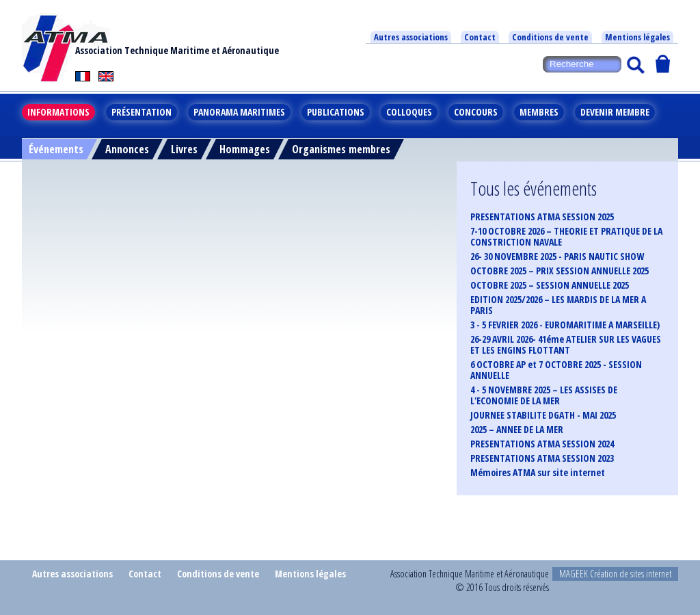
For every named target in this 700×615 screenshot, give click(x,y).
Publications (336, 112)
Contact (480, 37)
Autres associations (411, 37)
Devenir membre (615, 112)
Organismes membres (341, 149)
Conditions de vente (550, 37)
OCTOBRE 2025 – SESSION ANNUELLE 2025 (550, 285)
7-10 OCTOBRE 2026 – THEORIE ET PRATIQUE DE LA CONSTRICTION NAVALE (566, 237)
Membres (539, 112)
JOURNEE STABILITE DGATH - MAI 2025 (543, 415)
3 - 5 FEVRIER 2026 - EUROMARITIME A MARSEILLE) (565, 325)
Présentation (142, 112)
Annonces (127, 149)
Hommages (245, 149)
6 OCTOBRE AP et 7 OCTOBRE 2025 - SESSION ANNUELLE (556, 370)
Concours (476, 112)
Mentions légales (637, 37)
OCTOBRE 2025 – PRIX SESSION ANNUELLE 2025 (560, 271)
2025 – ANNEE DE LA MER (517, 430)
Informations (58, 112)
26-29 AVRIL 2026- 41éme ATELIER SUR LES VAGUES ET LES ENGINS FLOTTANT (566, 345)
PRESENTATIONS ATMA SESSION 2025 (542, 217)
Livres (184, 149)
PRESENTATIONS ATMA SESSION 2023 (542, 458)
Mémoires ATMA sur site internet (538, 473)
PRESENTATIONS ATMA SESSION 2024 (542, 444)
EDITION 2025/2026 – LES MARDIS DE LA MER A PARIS (558, 305)
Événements (56, 149)
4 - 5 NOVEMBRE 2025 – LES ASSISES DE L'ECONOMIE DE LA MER (544, 395)
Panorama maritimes (239, 112)
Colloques (409, 112)
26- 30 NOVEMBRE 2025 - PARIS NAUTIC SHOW (557, 257)
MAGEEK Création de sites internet (615, 574)
